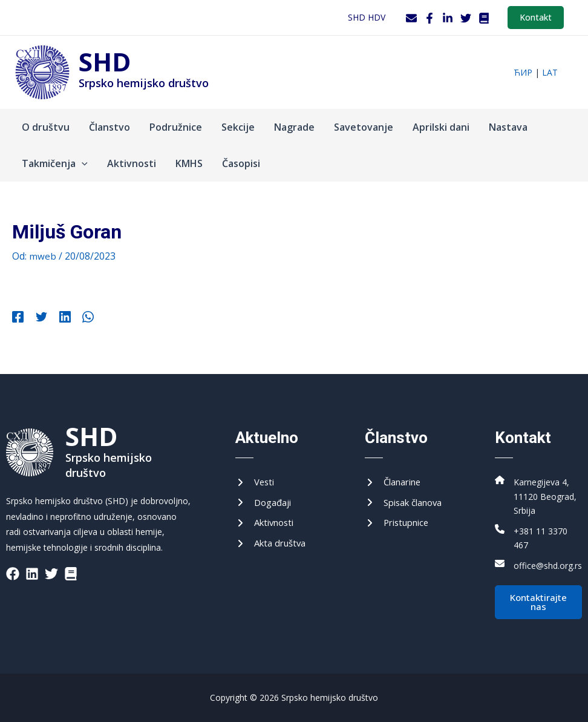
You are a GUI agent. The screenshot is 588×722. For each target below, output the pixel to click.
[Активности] (267, 518)
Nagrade (294, 127)
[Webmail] (411, 18)
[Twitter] (466, 18)
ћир (523, 72)
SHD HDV (367, 17)
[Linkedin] (58, 318)
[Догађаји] (265, 496)
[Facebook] (430, 18)
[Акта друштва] (273, 539)
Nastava (508, 127)
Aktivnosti (132, 163)
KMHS (189, 163)
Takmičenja (55, 163)
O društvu (46, 127)
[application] (82, 163)
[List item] (13, 566)
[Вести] (256, 474)
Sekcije (238, 127)
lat (550, 72)
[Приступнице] (400, 518)
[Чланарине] (396, 474)
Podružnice (176, 127)
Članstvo (109, 127)
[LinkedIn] (448, 18)
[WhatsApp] (78, 318)
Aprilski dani (441, 127)
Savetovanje (364, 127)
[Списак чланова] (408, 496)
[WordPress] (484, 18)
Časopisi (241, 163)
